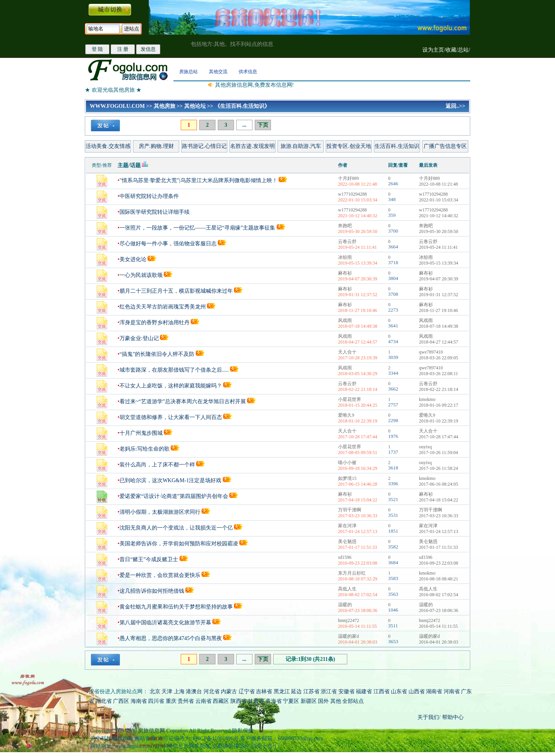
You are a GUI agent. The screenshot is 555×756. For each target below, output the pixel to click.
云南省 (203, 701)
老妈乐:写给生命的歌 (145, 449)
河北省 (212, 691)
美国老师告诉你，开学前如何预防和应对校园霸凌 (179, 544)
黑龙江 (282, 691)
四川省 (156, 701)
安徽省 (346, 691)
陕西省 (239, 701)
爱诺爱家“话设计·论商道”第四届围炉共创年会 (174, 496)
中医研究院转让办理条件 (149, 196)
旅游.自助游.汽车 (301, 146)
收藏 (451, 50)
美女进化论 (133, 259)
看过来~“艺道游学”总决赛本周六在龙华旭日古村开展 (183, 401)
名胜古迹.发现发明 (252, 146)
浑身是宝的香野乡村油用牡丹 (155, 323)
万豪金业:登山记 (139, 338)
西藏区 (221, 701)
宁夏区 (291, 701)
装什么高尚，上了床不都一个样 (157, 465)
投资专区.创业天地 (349, 146)
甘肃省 (256, 701)
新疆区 (309, 701)
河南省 (452, 691)
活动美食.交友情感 (108, 146)
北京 (155, 691)
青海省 (274, 701)
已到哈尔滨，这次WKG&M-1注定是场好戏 (170, 480)
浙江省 (329, 691)
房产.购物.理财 (156, 146)
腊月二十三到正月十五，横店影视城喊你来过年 (176, 291)
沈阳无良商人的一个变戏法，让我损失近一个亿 (176, 528)
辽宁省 (247, 691)
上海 (179, 691)
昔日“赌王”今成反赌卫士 (149, 559)
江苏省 (311, 691)
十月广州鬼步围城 (141, 433)
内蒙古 (229, 691)
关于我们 (428, 717)
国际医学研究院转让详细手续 (155, 212)
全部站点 (353, 701)
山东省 (400, 691)
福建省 (364, 691)
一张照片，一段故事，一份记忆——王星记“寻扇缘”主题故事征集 (197, 228)
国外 (323, 701)
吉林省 (264, 691)
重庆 (171, 701)
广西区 (121, 701)
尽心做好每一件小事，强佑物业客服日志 (168, 244)
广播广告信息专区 (445, 146)
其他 (336, 701)
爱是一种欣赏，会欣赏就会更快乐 (160, 575)
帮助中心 (452, 717)
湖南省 (434, 691)
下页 (263, 125)
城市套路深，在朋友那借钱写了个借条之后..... (174, 370)
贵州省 (186, 701)
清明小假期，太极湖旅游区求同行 (160, 512)
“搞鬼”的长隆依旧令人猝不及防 (157, 354)
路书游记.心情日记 (204, 146)
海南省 (139, 701)
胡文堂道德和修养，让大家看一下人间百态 (171, 417)
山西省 (417, 691)
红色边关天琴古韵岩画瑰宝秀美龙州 (163, 307)
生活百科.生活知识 (397, 146)
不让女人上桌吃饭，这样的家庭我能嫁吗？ (171, 386)
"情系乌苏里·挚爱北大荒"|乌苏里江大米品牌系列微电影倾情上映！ (198, 180)
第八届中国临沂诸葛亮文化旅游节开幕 (165, 623)
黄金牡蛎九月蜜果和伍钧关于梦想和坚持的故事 (176, 607)
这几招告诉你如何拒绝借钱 (152, 591)
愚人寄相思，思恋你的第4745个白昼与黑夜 (171, 638)
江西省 (382, 691)
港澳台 (194, 691)
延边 (296, 691)
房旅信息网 (151, 731)
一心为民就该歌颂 (141, 275)
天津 (167, 691)
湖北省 (104, 701)
